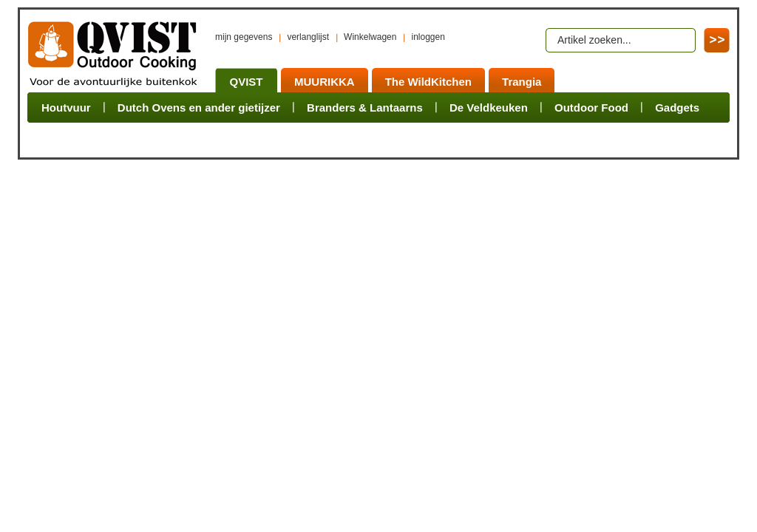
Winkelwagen (370, 37)
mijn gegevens (244, 37)
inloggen (428, 37)
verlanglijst (308, 37)
